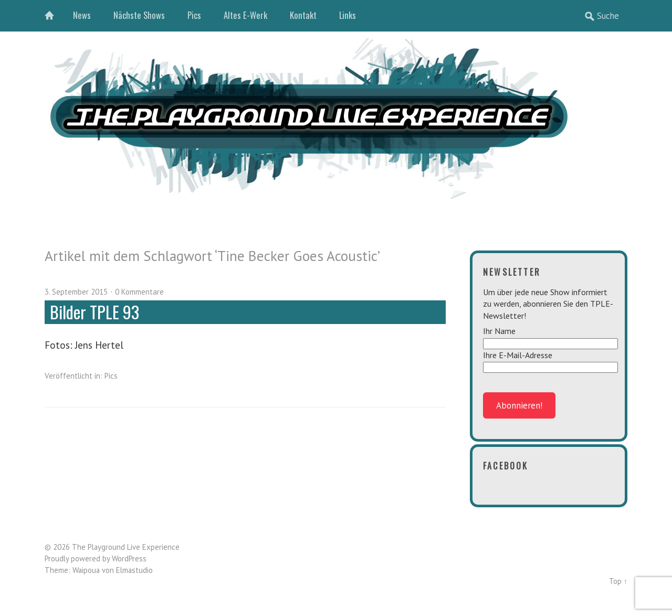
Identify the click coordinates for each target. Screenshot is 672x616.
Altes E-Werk (245, 15)
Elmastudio (134, 570)
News (82, 15)
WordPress (129, 558)
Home (55, 16)
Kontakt (303, 15)
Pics (194, 15)
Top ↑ (618, 581)
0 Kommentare (139, 292)
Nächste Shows (139, 15)
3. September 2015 (76, 292)
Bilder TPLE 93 (94, 312)
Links (348, 15)
